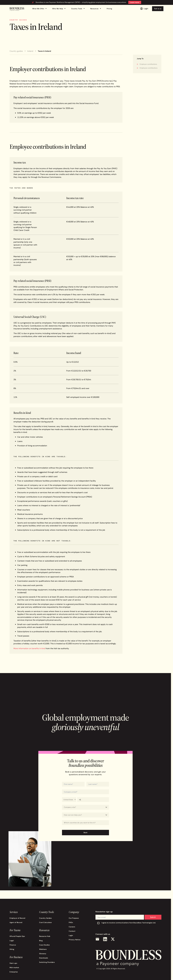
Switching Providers (47, 962)
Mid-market (14, 967)
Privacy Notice (75, 940)
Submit (153, 917)
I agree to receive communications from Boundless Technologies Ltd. (129, 923)
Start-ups (13, 963)
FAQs (71, 922)
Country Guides (45, 918)
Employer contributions (148, 64)
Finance (13, 945)
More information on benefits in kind (29, 648)
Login (71, 935)
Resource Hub (45, 936)
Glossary (43, 954)
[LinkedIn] (105, 939)
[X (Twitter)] (113, 939)
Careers (72, 927)
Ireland (30, 51)
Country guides (16, 51)
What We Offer (40, 9)
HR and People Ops (17, 936)
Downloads (44, 958)
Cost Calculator (45, 922)
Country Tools (78, 9)
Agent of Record (16, 922)
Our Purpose (74, 918)
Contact (72, 931)
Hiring (12, 949)
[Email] (97, 939)
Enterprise (14, 972)
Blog (41, 941)
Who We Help (59, 9)
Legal (12, 941)
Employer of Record (17, 918)
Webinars (43, 949)
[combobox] (85, 823)
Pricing (109, 9)
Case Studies (44, 945)
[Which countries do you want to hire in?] (85, 823)
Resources (96, 9)
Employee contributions (149, 68)
